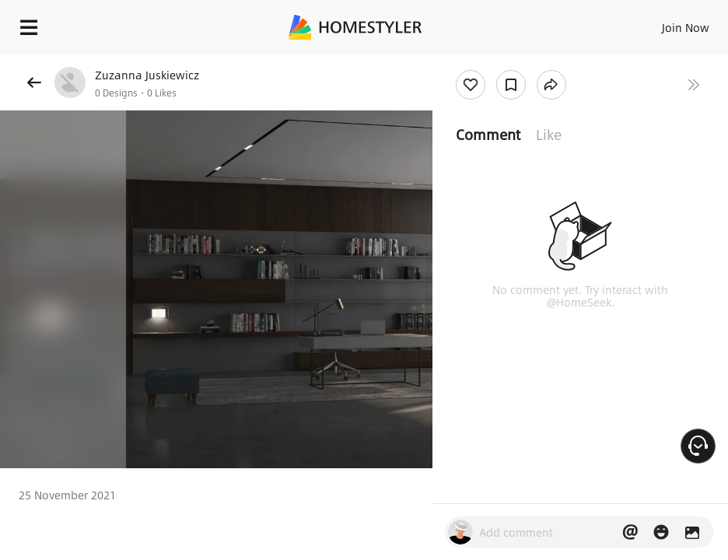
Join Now (686, 27)
